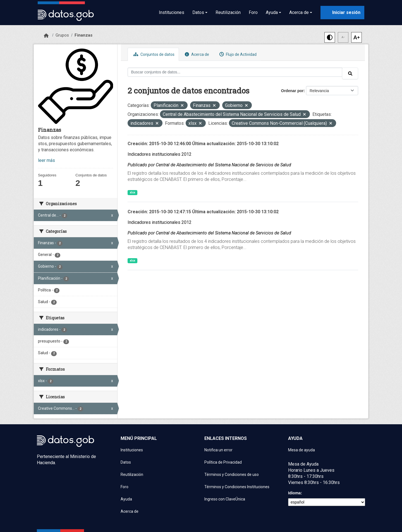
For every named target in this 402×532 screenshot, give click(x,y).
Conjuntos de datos (153, 54)
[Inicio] (46, 36)
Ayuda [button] (272, 12)
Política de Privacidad (223, 462)
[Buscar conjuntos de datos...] (235, 72)
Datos (126, 462)
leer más (46, 160)
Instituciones (172, 12)
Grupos (62, 35)
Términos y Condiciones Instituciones (237, 487)
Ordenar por (292, 91)
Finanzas (83, 35)
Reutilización (228, 12)
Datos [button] (198, 12)
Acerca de (196, 54)
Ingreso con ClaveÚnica (225, 499)
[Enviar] (350, 73)
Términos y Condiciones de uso (232, 475)
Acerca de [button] (299, 12)
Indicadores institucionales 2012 (160, 154)
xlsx (132, 192)
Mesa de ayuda (301, 450)
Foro (253, 12)
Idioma (294, 493)
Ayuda (126, 499)
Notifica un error (218, 450)
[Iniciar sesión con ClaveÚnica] (342, 13)
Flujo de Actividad (237, 54)
